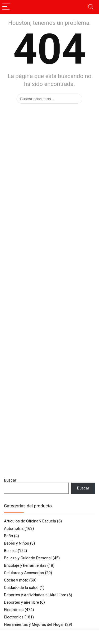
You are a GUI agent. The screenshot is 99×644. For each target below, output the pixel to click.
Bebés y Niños (16, 543)
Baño (8, 536)
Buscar (10, 480)
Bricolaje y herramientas (25, 565)
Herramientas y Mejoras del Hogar (34, 624)
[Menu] (6, 7)
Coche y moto (16, 580)
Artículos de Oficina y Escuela (30, 521)
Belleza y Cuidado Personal (28, 558)
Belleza (10, 551)
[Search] (91, 7)
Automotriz (14, 528)
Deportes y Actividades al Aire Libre (35, 595)
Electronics (14, 617)
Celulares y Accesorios (24, 573)
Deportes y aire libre (21, 602)
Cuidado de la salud (21, 588)
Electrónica (14, 610)
